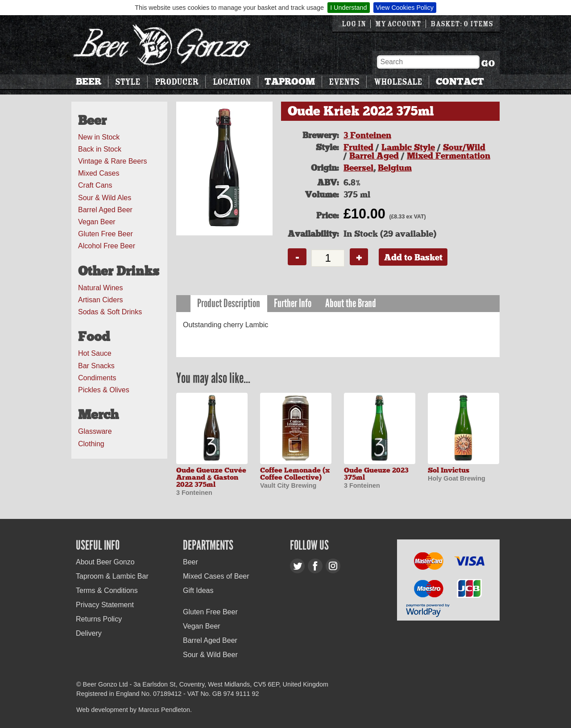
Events (344, 82)
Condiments (97, 378)
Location (232, 82)
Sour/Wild (464, 147)
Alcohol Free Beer (107, 246)
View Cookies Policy (405, 8)
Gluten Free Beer (106, 234)
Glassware (95, 431)
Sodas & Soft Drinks (110, 312)
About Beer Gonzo (105, 562)
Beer (89, 82)
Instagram (333, 566)
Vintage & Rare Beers (112, 161)
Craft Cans (95, 185)
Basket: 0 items (462, 24)
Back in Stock (100, 149)
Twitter (297, 566)
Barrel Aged (374, 156)
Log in (354, 24)
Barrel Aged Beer (105, 210)
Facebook (315, 566)
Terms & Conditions (107, 590)
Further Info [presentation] (293, 303)
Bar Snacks (96, 366)
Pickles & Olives (104, 390)
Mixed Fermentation (449, 156)
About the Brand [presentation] (351, 303)
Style (128, 82)
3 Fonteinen (367, 135)
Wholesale (398, 82)
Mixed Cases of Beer (216, 576)
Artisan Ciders (100, 300)
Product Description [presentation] (229, 303)
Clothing (91, 444)
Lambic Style (408, 147)
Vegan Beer (97, 222)
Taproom (290, 82)
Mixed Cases (99, 173)
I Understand (348, 8)
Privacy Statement (105, 605)
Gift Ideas (198, 590)
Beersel (358, 168)
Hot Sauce (95, 353)
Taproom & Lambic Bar (112, 576)
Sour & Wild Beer (210, 655)
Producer (177, 82)
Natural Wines (100, 288)
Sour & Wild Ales (105, 198)
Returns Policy (99, 619)
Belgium (395, 168)
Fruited (358, 147)
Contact (460, 82)
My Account (398, 24)
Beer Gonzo (162, 45)
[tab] (229, 304)
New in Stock (99, 137)
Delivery (89, 633)
